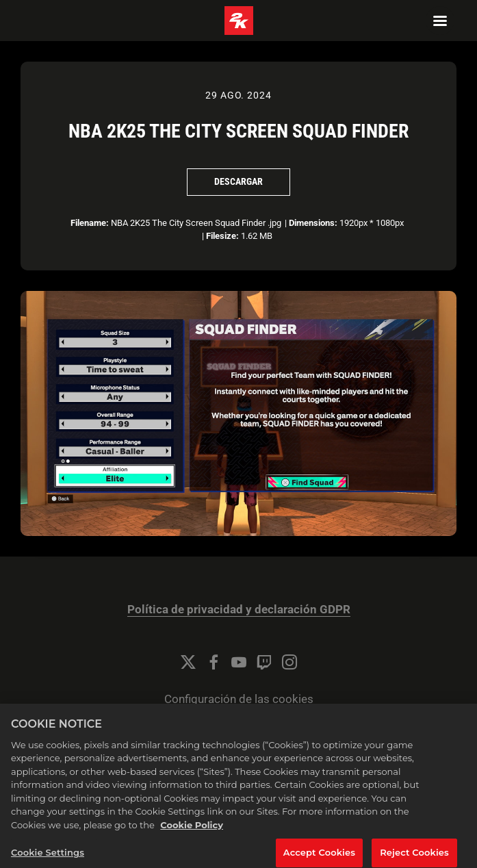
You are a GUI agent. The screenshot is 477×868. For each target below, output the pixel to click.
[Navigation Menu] (440, 21)
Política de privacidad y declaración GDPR (239, 610)
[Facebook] (214, 662)
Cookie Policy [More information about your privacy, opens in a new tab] (192, 829)
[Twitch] (264, 662)
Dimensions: (313, 223)
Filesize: (222, 236)
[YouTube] (239, 662)
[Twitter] (188, 662)
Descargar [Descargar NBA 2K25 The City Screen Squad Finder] (238, 181)
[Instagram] (289, 662)
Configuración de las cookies (239, 699)
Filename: (90, 223)
